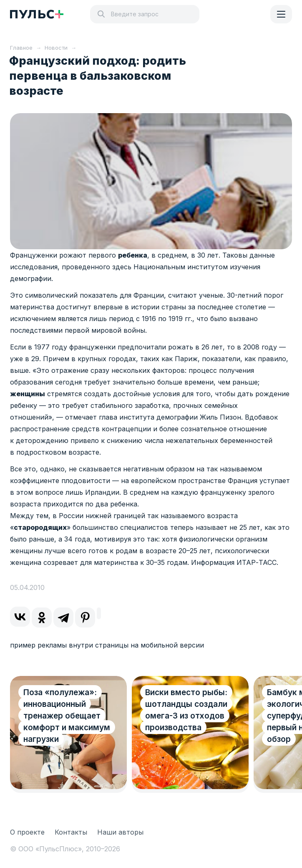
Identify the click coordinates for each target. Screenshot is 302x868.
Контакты (71, 832)
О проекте (27, 832)
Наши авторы (120, 832)
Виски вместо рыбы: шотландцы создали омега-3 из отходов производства (186, 710)
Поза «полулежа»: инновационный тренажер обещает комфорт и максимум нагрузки (67, 716)
